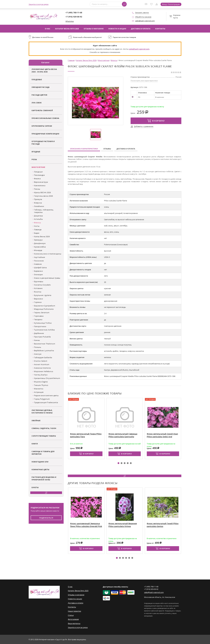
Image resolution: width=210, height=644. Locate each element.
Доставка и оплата (141, 29)
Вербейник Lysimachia (44, 351)
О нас (48, 29)
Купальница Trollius (43, 323)
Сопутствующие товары (44, 436)
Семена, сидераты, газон (44, 428)
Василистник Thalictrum (45, 344)
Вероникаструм (41, 182)
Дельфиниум (40, 243)
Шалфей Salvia (40, 268)
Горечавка (39, 316)
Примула (38, 199)
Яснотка (38, 292)
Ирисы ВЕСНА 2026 (42, 192)
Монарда (38, 250)
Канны (37, 340)
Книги (35, 444)
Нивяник (38, 264)
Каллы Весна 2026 (42, 236)
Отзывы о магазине (94, 29)
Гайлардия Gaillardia (43, 357)
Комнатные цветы (41, 469)
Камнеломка (40, 185)
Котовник (38, 288)
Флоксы (37, 223)
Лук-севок (37, 103)
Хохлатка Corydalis (42, 285)
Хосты (37, 226)
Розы (34, 159)
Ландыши (38, 172)
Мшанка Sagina (41, 382)
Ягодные (36, 152)
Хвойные (36, 420)
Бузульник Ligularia (43, 295)
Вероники (38, 299)
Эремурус (38, 240)
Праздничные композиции (45, 134)
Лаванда (38, 230)
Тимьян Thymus (41, 385)
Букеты (35, 487)
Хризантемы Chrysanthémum (47, 378)
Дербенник (39, 333)
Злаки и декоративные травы (47, 278)
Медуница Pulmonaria (44, 309)
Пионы (37, 189)
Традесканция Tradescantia (46, 402)
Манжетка (39, 389)
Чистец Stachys (41, 375)
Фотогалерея (73, 619)
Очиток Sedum (41, 361)
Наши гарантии (74, 611)
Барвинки (38, 271)
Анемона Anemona (42, 368)
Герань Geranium (42, 312)
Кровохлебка (40, 247)
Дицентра (38, 216)
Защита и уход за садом (39, 4)
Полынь (38, 347)
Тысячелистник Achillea (44, 330)
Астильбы (38, 219)
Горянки (38, 302)
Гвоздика (38, 319)
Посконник (39, 261)
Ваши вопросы (74, 623)
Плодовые (37, 79)
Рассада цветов (39, 95)
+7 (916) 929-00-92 (74, 17)
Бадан (37, 233)
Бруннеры (39, 281)
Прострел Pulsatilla (42, 337)
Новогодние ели (40, 462)
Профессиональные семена (45, 118)
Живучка (38, 203)
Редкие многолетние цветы (46, 395)
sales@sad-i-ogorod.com (145, 21)
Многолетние (38, 167)
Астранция (39, 392)
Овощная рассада (41, 87)
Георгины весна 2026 (43, 196)
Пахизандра (39, 175)
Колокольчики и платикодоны (48, 254)
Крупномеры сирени (42, 126)
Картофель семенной (42, 110)
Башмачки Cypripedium (45, 306)
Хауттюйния (39, 257)
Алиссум (38, 354)
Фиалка (37, 179)
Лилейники (39, 206)
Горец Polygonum (42, 399)
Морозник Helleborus (44, 371)
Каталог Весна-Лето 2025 (67, 29)
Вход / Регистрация (171, 4)
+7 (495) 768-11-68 (74, 13)
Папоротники (40, 326)
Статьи (71, 615)
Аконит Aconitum (42, 364)
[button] (118, 463)
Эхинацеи (38, 274)
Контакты (160, 29)
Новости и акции (117, 29)
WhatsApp (70, 21)
